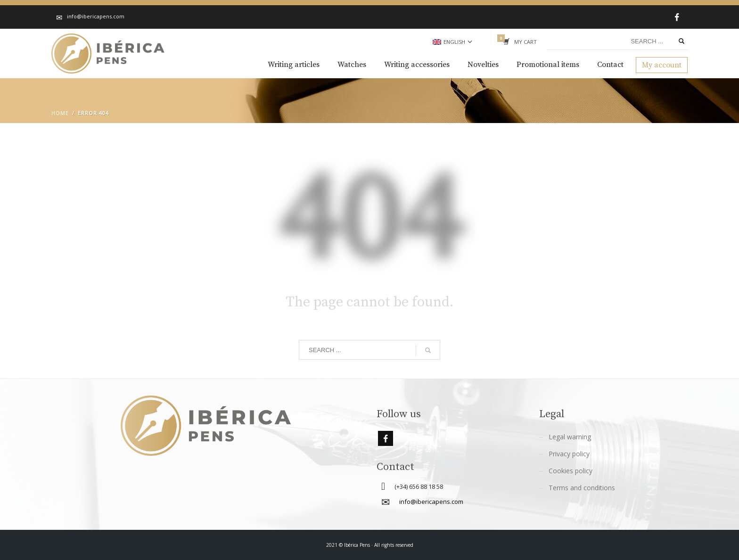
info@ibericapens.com (431, 502)
